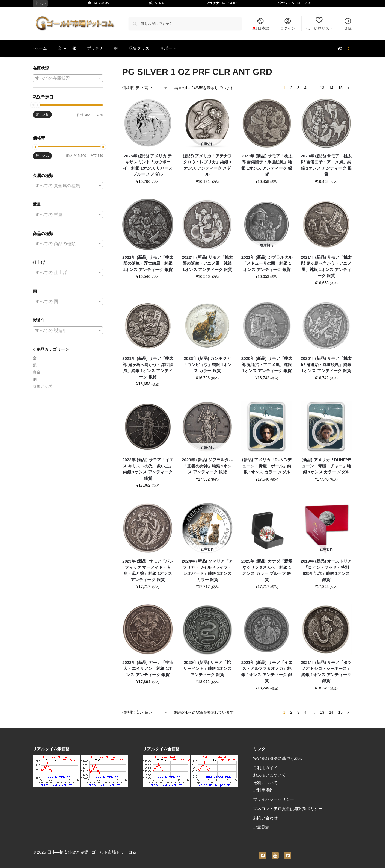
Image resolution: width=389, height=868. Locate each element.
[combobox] (68, 78)
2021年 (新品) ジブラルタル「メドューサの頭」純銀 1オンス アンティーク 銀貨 (267, 263)
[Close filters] (105, 69)
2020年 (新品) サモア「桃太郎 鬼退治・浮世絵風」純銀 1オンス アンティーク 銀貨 (326, 364)
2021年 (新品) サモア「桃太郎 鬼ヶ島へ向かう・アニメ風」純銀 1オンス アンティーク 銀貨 (326, 267)
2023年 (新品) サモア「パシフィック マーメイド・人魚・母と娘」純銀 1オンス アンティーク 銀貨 (148, 570)
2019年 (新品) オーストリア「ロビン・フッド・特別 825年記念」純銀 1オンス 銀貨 (326, 570)
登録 (348, 24)
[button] (345, 48)
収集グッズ (42, 386)
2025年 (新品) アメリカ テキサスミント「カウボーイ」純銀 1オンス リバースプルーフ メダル (148, 165)
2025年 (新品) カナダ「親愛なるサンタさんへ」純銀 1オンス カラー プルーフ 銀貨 (267, 570)
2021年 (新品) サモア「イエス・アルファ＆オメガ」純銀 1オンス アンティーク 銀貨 (267, 672)
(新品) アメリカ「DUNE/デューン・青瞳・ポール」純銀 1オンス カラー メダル (267, 466)
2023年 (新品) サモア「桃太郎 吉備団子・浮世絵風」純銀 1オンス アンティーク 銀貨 (267, 165)
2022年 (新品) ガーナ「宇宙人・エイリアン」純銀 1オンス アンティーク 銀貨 (148, 669)
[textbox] (68, 78)
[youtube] (275, 852)
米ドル (40, 3)
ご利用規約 (263, 790)
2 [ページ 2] (291, 88)
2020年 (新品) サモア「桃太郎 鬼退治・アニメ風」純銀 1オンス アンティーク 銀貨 (267, 364)
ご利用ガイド (265, 768)
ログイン (288, 24)
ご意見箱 (261, 827)
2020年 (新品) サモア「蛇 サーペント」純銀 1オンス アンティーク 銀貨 (207, 669)
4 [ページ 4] (305, 88)
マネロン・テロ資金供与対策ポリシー (288, 809)
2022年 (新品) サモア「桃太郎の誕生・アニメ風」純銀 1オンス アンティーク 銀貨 (207, 263)
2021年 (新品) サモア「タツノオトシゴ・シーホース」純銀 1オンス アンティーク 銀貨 (326, 672)
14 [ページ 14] (331, 88)
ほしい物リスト (320, 24)
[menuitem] (260, 23)
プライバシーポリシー (274, 799)
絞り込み (42, 114)
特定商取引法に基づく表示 (278, 758)
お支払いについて (269, 775)
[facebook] (263, 852)
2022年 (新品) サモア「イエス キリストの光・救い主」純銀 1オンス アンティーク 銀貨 (148, 469)
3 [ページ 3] (298, 88)
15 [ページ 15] (340, 88)
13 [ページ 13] (322, 88)
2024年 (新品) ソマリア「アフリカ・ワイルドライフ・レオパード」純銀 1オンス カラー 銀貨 (207, 570)
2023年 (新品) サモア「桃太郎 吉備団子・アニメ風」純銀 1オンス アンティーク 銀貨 (326, 165)
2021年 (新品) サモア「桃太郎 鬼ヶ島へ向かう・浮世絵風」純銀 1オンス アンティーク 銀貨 (148, 368)
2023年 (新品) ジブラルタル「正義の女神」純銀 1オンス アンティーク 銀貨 (207, 466)
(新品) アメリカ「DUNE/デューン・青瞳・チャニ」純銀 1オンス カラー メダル (326, 466)
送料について (265, 783)
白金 (37, 372)
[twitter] (288, 852)
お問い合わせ (265, 818)
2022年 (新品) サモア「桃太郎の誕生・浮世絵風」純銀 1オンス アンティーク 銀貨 (148, 263)
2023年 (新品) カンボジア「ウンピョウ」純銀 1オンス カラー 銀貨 (207, 364)
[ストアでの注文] (145, 88)
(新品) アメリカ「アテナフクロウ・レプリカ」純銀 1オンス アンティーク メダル (207, 165)
